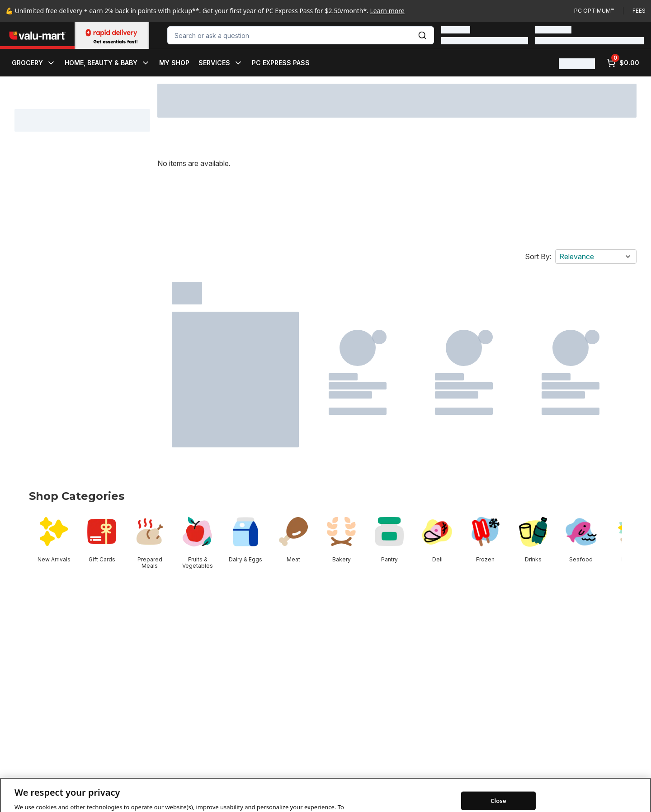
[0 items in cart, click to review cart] (623, 63)
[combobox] (301, 35)
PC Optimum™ (594, 11)
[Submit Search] (422, 35)
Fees (639, 11)
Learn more (387, 11)
